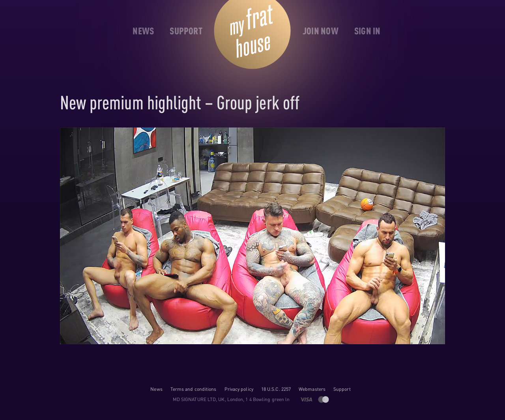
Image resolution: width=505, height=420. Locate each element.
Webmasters (312, 389)
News (156, 389)
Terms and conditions (194, 389)
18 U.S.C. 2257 (276, 389)
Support (342, 389)
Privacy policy (239, 389)
